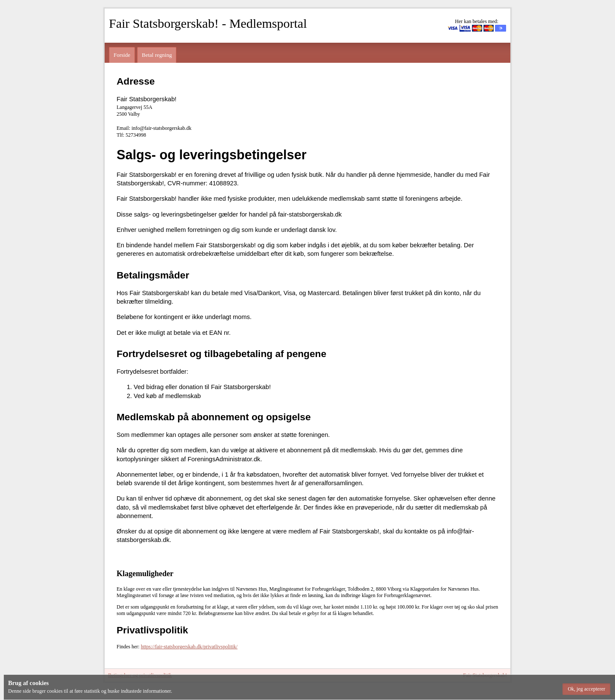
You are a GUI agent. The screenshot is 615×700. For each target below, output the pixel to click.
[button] (586, 689)
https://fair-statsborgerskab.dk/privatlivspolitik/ (189, 647)
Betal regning (157, 55)
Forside (122, 55)
